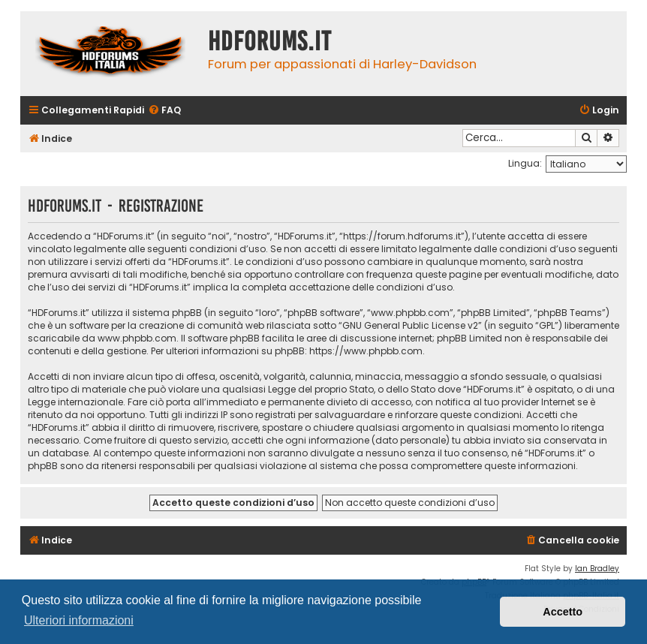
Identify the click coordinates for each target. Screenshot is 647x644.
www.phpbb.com (137, 338)
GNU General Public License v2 (410, 325)
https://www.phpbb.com (366, 351)
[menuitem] (164, 111)
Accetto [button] (563, 612)
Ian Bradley (597, 569)
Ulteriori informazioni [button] (79, 620)
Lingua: (525, 163)
